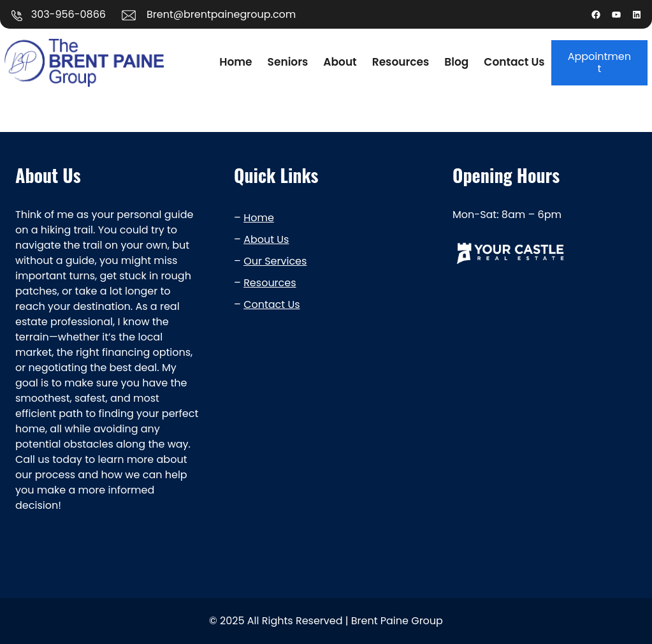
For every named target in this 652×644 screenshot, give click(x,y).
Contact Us (272, 304)
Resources (270, 283)
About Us (266, 239)
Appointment (599, 62)
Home (259, 218)
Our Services (275, 261)
